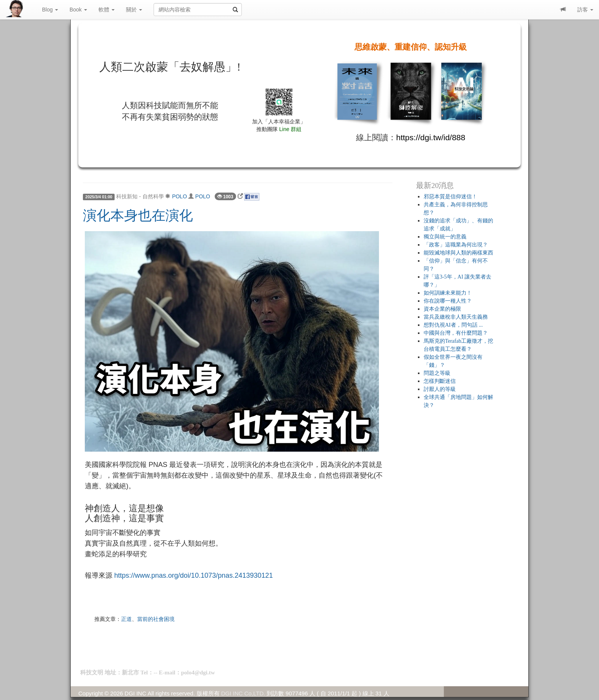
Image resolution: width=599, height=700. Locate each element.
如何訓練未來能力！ (448, 293)
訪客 (585, 10)
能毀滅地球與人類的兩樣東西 (458, 253)
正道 (126, 619)
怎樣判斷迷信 (440, 381)
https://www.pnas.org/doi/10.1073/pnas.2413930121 (193, 575)
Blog (50, 10)
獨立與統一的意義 (445, 237)
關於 (134, 10)
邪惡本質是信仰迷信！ (450, 197)
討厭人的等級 (440, 389)
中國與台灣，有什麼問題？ (456, 333)
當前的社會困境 (156, 619)
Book (78, 10)
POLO (179, 196)
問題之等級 (437, 373)
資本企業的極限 (442, 309)
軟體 (107, 10)
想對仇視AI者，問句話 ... (453, 325)
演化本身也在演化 (138, 216)
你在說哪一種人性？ (448, 301)
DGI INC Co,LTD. (243, 693)
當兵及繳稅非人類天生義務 (456, 317)
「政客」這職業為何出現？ (456, 245)
